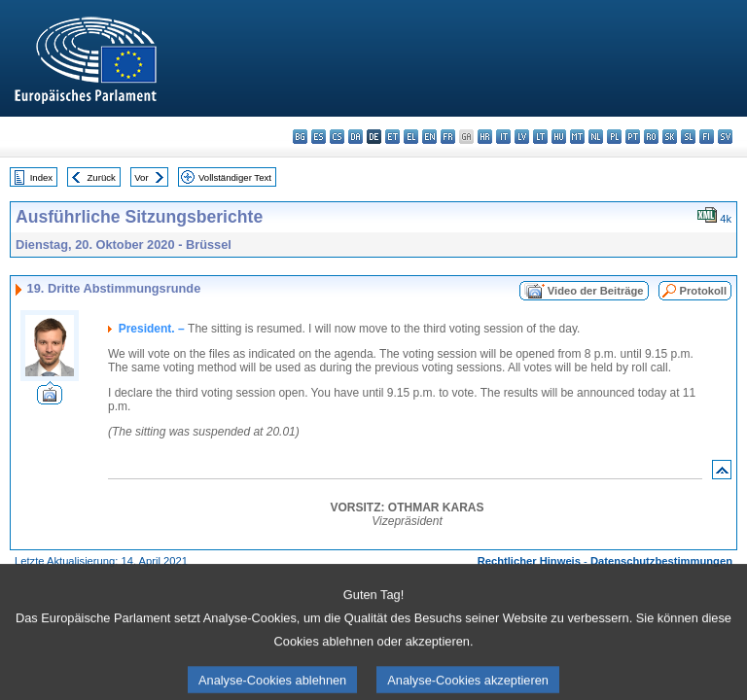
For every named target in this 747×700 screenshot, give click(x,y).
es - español (319, 137)
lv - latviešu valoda (522, 137)
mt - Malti (577, 137)
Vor (141, 177)
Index (41, 177)
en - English (429, 137)
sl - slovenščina (688, 137)
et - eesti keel (392, 137)
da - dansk (356, 137)
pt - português (633, 137)
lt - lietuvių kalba (540, 137)
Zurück (102, 177)
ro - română (651, 137)
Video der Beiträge (596, 291)
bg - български (300, 137)
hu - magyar (559, 137)
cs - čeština (337, 137)
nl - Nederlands (596, 137)
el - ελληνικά (411, 137)
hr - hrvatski (485, 137)
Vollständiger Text (235, 177)
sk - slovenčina (670, 137)
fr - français (448, 137)
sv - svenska (725, 137)
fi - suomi (707, 137)
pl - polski (614, 137)
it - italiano (503, 137)
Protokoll (703, 291)
